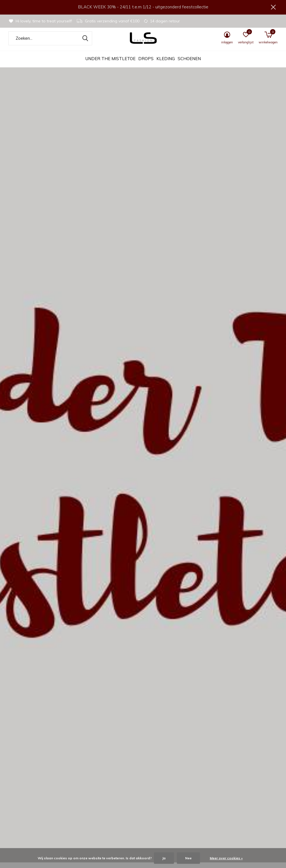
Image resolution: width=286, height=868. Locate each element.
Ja (164, 858)
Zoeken (84, 44)
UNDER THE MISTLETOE (110, 64)
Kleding (166, 64)
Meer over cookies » (226, 858)
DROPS (146, 64)
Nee (188, 858)
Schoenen (189, 64)
